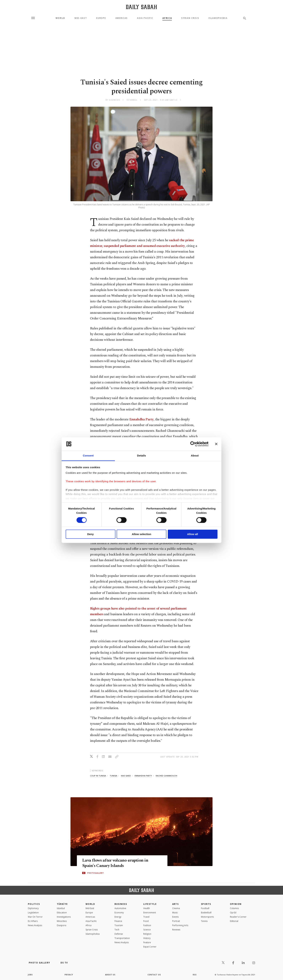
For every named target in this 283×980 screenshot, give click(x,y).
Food (146, 921)
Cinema (176, 908)
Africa (167, 18)
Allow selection (141, 534)
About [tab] (195, 456)
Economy (119, 913)
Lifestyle (150, 904)
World (60, 18)
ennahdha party (143, 776)
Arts (175, 904)
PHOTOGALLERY (96, 873)
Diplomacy (33, 908)
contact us (154, 975)
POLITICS (34, 904)
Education (62, 913)
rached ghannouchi (166, 776)
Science (147, 930)
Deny (90, 534)
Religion (147, 934)
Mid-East (81, 18)
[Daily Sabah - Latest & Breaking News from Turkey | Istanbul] (141, 7)
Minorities (62, 921)
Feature (147, 942)
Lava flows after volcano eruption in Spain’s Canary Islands (116, 863)
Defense (119, 934)
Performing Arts (180, 925)
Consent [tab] (88, 456)
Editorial (234, 921)
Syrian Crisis (190, 18)
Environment (150, 913)
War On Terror (35, 917)
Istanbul (61, 908)
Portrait (176, 921)
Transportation (122, 938)
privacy (69, 975)
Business (121, 904)
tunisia (113, 776)
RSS (195, 975)
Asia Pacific (145, 18)
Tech (117, 930)
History (147, 938)
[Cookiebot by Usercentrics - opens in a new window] (193, 444)
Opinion (236, 904)
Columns (234, 908)
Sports (206, 904)
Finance (118, 921)
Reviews (176, 930)
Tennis (204, 921)
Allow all (193, 534)
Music (175, 913)
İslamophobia (93, 934)
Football (205, 908)
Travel (146, 917)
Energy (118, 917)
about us (110, 975)
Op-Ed (233, 913)
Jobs (30, 975)
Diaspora (62, 925)
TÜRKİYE (62, 904)
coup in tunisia (98, 776)
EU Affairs (33, 921)
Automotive (120, 908)
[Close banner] (216, 444)
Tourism (119, 925)
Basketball (206, 913)
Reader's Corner (238, 917)
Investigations (64, 917)
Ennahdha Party (141, 419)
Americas (122, 18)
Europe (101, 18)
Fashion (147, 925)
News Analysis (35, 925)
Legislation (33, 913)
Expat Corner (150, 947)
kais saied (126, 776)
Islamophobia (218, 18)
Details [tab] (141, 456)
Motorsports (207, 917)
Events (175, 917)
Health (147, 908)
